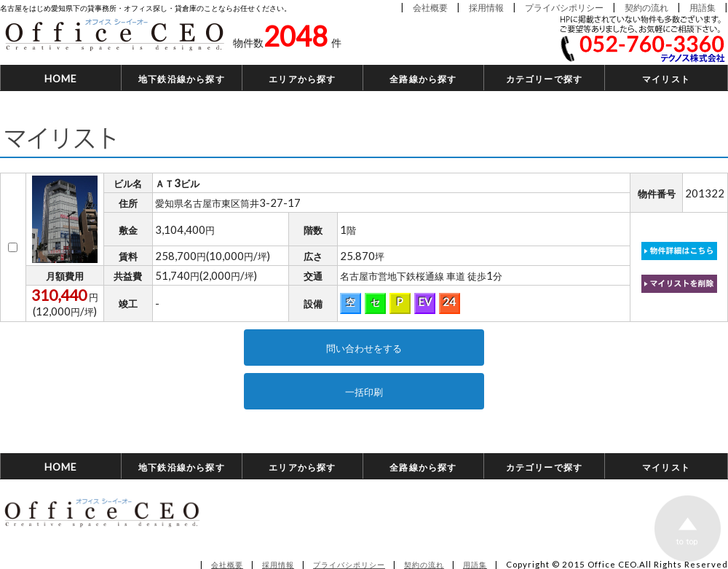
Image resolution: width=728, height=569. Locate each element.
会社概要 (430, 7)
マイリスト (666, 78)
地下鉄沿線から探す (182, 78)
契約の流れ (646, 7)
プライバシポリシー (564, 7)
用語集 (703, 7)
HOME (61, 78)
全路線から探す (423, 78)
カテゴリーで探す (545, 78)
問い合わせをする (364, 348)
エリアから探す (302, 78)
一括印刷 (364, 391)
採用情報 (486, 7)
